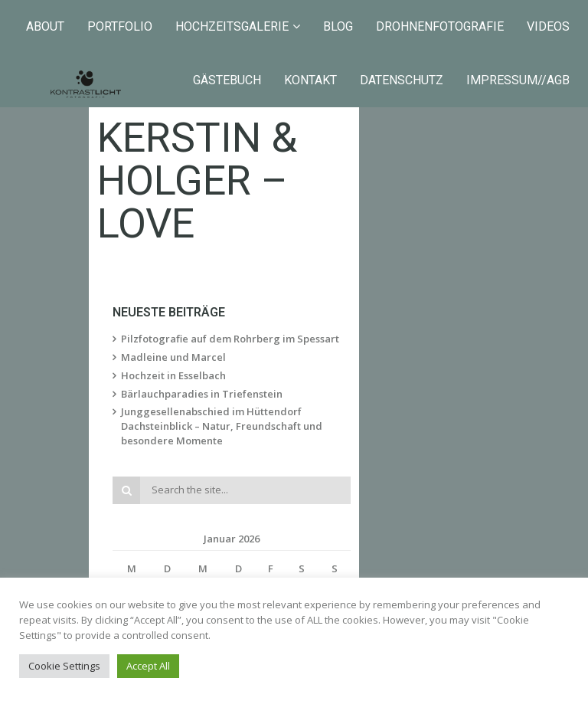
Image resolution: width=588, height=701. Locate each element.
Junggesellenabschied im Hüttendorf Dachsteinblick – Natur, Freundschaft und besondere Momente (274, 382)
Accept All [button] (148, 666)
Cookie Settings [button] (64, 666)
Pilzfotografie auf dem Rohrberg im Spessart (235, 302)
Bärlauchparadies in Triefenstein (207, 357)
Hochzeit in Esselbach (179, 339)
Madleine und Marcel (179, 320)
